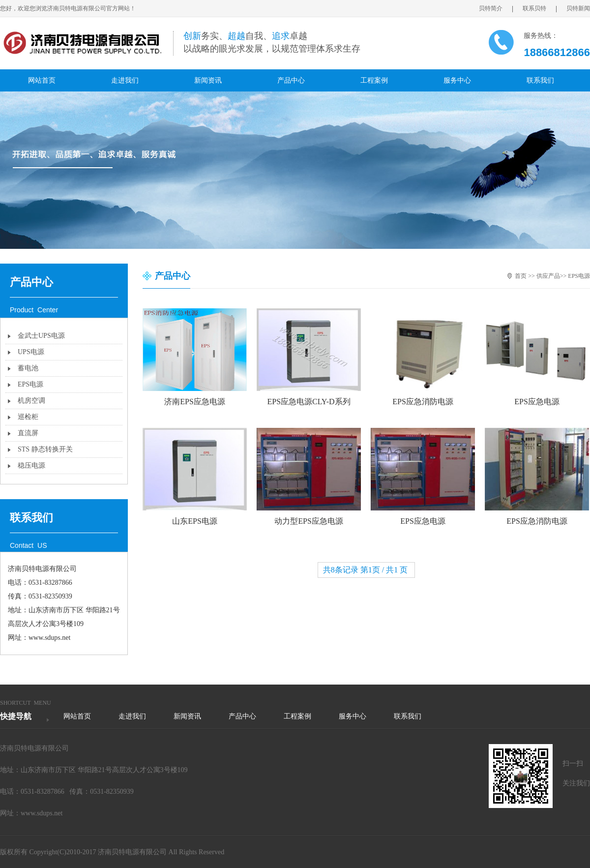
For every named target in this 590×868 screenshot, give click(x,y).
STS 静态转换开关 (45, 449)
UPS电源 (31, 352)
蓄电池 (28, 368)
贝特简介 (496, 9)
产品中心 (291, 80)
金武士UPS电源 (41, 336)
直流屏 (28, 433)
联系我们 (540, 80)
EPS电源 (30, 384)
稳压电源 (31, 465)
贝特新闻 (578, 8)
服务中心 (457, 80)
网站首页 (42, 80)
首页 (521, 276)
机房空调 (31, 401)
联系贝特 (540, 9)
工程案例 (374, 80)
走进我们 (125, 80)
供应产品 (548, 276)
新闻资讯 (208, 80)
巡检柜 (28, 417)
